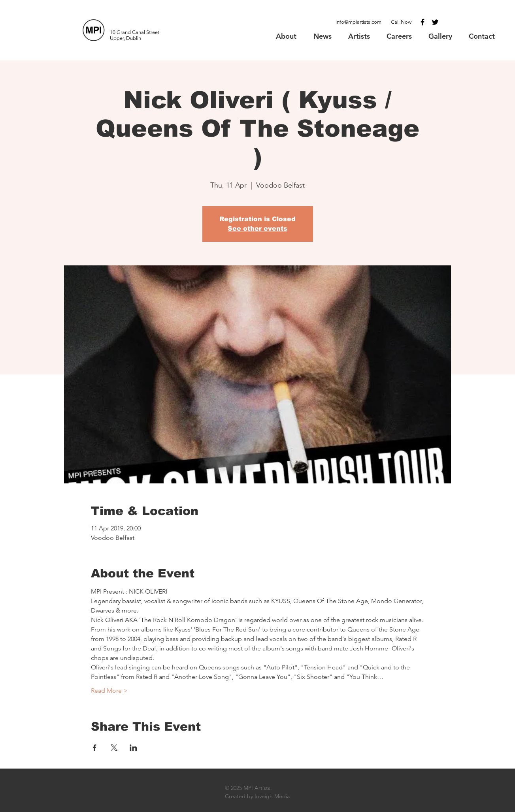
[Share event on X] (114, 748)
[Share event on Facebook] (95, 748)
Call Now (401, 22)
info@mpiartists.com (358, 22)
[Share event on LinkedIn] (133, 748)
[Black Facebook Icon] (423, 22)
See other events (257, 228)
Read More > (109, 691)
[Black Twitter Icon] (435, 22)
